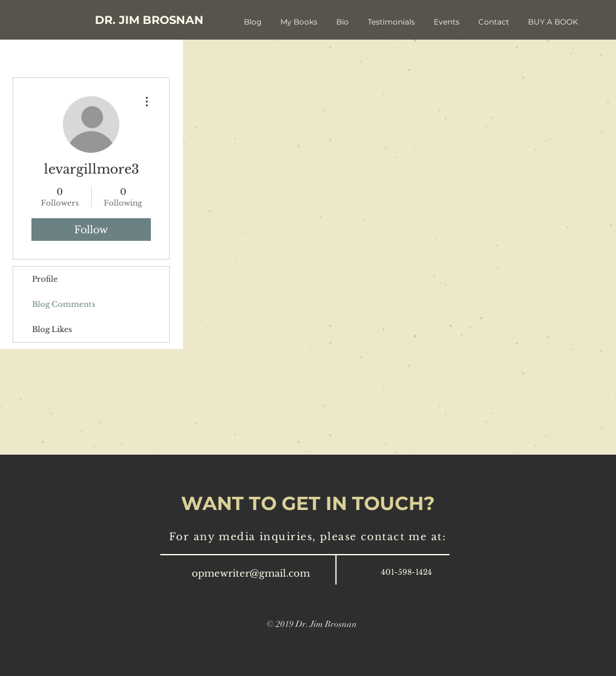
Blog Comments (63, 304)
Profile (45, 279)
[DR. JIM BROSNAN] (149, 20)
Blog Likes (52, 329)
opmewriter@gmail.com (251, 573)
